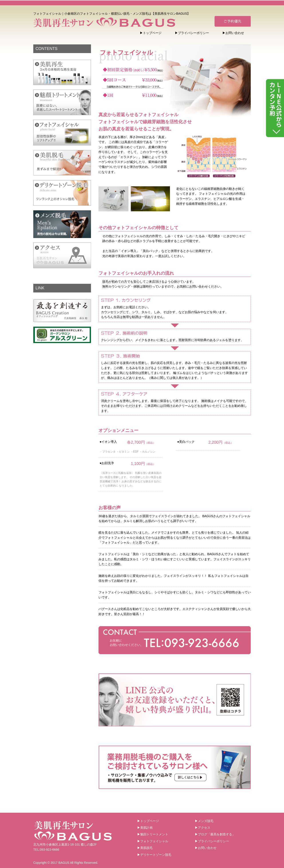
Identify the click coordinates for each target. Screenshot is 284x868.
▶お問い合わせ (233, 33)
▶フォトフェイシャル (153, 841)
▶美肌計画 (145, 828)
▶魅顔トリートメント (153, 834)
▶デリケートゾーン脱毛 (154, 855)
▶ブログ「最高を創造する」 (215, 834)
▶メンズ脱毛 (204, 821)
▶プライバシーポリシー (192, 33)
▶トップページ (151, 33)
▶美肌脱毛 (145, 848)
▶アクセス (203, 828)
